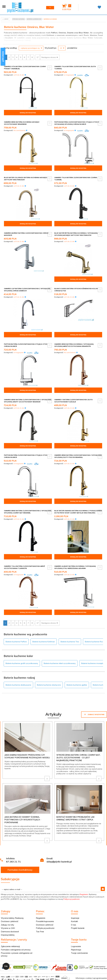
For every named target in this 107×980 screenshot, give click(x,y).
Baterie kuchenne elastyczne (49, 685)
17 (38, 57)
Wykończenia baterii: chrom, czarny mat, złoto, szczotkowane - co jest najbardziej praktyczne (78, 758)
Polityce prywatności (72, 899)
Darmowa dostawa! (10, 932)
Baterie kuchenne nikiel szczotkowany (60, 663)
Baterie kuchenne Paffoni (16, 642)
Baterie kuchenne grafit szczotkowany (22, 663)
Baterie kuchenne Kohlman (44, 642)
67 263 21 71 (13, 862)
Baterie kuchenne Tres (70, 642)
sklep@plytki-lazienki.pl (59, 862)
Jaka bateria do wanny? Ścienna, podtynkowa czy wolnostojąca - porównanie (23, 820)
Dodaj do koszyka (28, 113)
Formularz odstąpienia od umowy (16, 950)
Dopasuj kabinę (8, 935)
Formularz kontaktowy (20, 870)
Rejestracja (76, 950)
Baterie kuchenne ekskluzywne (18, 685)
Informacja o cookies (84, 978)
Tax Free (40, 932)
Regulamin (84, 894)
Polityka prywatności (45, 928)
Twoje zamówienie (79, 953)
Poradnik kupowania (45, 921)
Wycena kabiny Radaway (12, 918)
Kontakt (74, 921)
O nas (74, 925)
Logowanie (76, 946)
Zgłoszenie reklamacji (10, 946)
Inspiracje (75, 918)
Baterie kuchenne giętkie (77, 685)
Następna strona (50, 57)
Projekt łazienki (78, 928)
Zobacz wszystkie (94, 714)
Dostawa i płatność (10, 921)
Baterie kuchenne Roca (95, 642)
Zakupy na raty (7, 925)
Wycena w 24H (8, 928)
